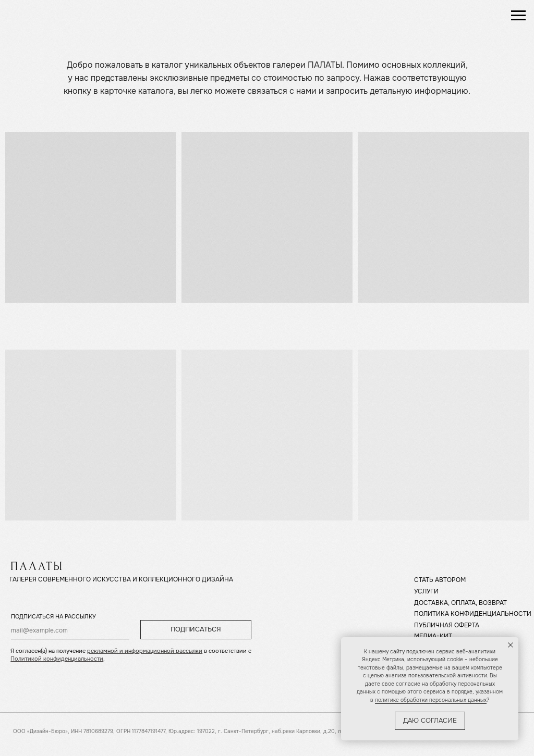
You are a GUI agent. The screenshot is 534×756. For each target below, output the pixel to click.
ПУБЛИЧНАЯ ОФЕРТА (447, 625)
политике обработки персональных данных (431, 700)
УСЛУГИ (426, 592)
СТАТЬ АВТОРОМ (440, 580)
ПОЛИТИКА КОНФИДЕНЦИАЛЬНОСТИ (473, 614)
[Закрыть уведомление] (511, 645)
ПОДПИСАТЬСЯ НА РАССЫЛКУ (53, 617)
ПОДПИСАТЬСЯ (196, 629)
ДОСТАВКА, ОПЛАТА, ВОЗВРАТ (460, 603)
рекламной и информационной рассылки (145, 651)
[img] (52, 15)
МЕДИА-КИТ (433, 636)
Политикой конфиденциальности (57, 659)
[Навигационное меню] (518, 16)
